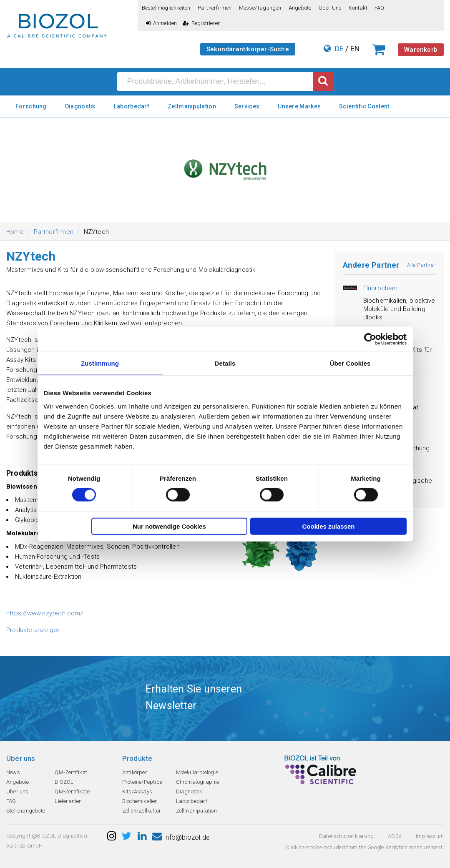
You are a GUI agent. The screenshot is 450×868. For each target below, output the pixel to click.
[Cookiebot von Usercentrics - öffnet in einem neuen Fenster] (370, 339)
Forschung (31, 106)
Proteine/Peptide (142, 782)
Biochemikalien (140, 801)
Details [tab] (225, 363)
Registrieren (202, 23)
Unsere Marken (299, 106)
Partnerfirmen (215, 8)
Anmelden (162, 23)
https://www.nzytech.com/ (45, 613)
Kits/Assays (137, 791)
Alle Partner (421, 265)
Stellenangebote (26, 811)
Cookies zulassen (329, 526)
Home (15, 232)
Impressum (430, 836)
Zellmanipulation (192, 106)
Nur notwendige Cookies (169, 526)
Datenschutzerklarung (346, 836)
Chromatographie (198, 782)
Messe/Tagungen (260, 8)
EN (355, 49)
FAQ (380, 8)
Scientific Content (364, 106)
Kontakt (358, 8)
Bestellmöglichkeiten (166, 8)
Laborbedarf (132, 106)
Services (247, 106)
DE (339, 49)
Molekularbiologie (197, 772)
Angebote (300, 8)
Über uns (330, 8)
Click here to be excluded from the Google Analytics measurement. (365, 847)
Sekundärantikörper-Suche (248, 49)
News (13, 772)
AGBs (395, 836)
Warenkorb (421, 50)
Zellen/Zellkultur (142, 811)
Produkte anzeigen (33, 630)
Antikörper (135, 772)
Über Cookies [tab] (350, 363)
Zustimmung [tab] (100, 363)
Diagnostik (80, 106)
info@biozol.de (181, 837)
